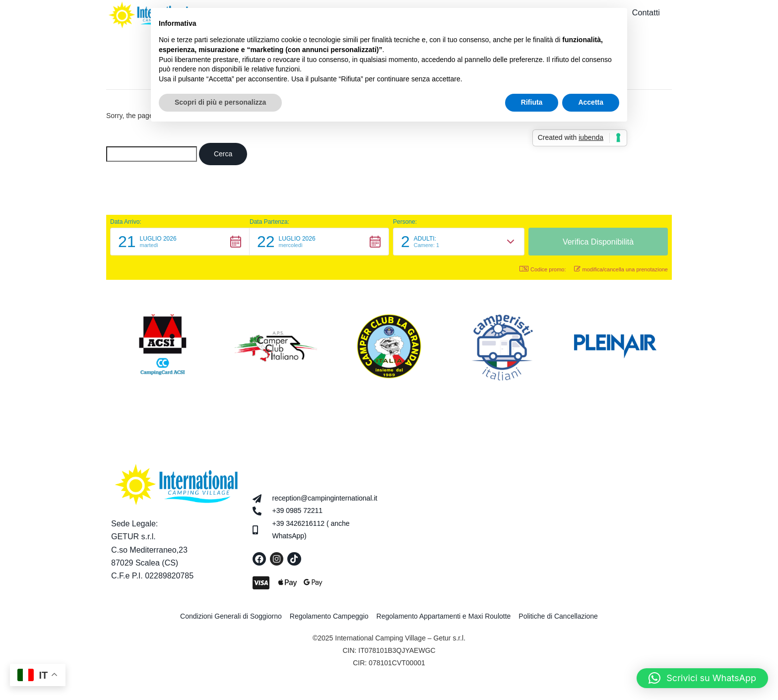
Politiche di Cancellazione (558, 619)
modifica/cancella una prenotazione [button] (621, 272)
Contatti (650, 13)
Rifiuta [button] (532, 102)
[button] (180, 244)
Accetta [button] (591, 102)
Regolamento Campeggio (329, 619)
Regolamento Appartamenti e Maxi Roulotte (444, 619)
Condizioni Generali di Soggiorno (231, 619)
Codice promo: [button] (543, 272)
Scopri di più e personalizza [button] (220, 102)
